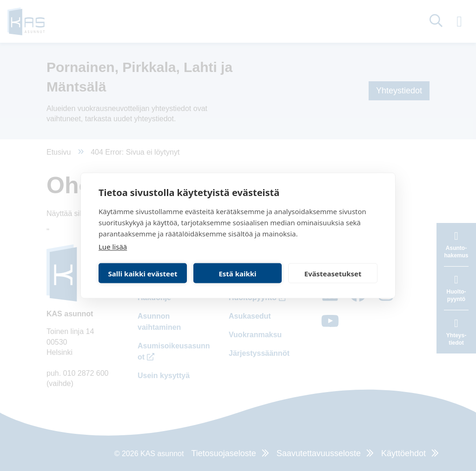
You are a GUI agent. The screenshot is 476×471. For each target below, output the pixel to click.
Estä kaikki (237, 273)
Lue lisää (113, 247)
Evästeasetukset (333, 273)
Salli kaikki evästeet (143, 273)
